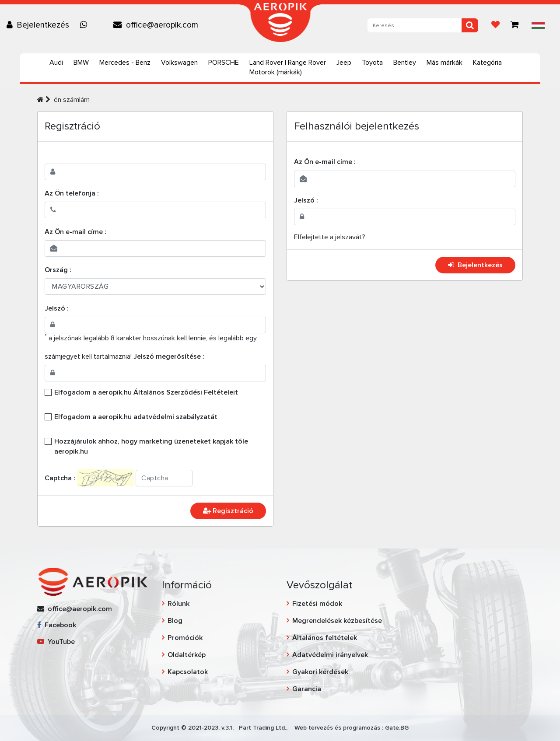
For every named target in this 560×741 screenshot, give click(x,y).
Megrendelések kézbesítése (337, 621)
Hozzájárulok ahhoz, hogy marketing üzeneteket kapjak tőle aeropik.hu (151, 446)
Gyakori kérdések (320, 672)
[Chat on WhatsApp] (86, 25)
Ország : (58, 270)
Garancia (307, 689)
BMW (81, 63)
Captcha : (60, 478)
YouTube (56, 642)
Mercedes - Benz (125, 63)
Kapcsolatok (188, 672)
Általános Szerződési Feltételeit (186, 392)
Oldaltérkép (187, 655)
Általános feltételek (325, 638)
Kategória (487, 63)
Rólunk (178, 604)
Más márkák (444, 63)
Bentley (405, 63)
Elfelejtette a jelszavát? (330, 237)
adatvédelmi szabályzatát (175, 417)
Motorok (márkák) (276, 72)
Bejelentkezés (475, 265)
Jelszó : (57, 308)
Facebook (57, 625)
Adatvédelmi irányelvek (330, 655)
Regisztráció (228, 511)
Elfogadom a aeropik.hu (146, 392)
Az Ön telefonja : (72, 193)
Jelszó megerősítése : (169, 357)
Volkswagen (179, 63)
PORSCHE (224, 63)
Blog (175, 621)
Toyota (372, 63)
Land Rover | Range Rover (288, 63)
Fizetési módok (317, 604)
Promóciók (185, 638)
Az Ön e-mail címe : (75, 232)
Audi (56, 63)
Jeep (344, 63)
